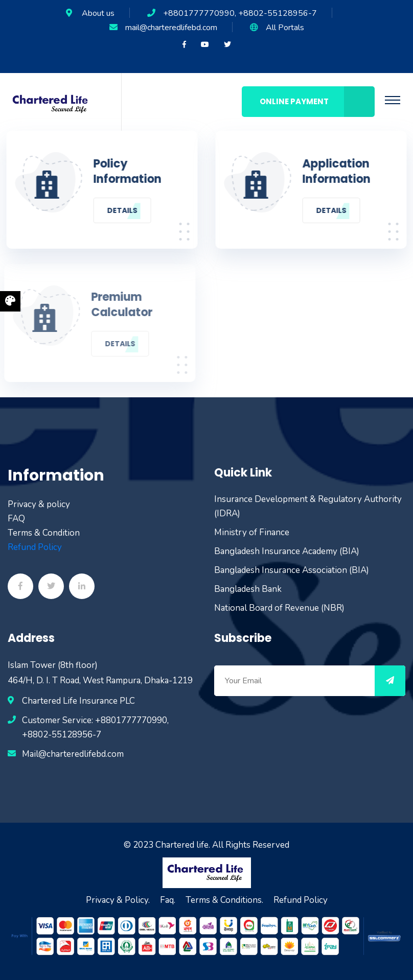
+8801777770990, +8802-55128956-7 (240, 13)
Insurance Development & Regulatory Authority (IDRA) (308, 506)
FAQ (16, 519)
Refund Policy (35, 547)
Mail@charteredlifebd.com (73, 754)
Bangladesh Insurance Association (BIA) (292, 570)
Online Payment (317, 102)
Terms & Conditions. (224, 900)
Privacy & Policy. (118, 900)
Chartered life (182, 845)
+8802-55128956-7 (62, 735)
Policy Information (127, 172)
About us (98, 13)
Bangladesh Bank (248, 589)
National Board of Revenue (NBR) (279, 608)
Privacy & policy (39, 504)
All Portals (285, 28)
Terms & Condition (44, 533)
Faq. (168, 900)
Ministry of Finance (252, 532)
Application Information (337, 172)
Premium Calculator (120, 305)
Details (121, 210)
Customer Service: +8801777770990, (95, 720)
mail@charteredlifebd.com (171, 28)
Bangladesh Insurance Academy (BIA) (287, 551)
